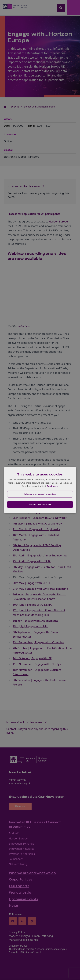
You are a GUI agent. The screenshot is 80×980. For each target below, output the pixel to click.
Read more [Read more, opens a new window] (52, 486)
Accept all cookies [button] (40, 505)
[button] (40, 494)
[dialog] (40, 490)
